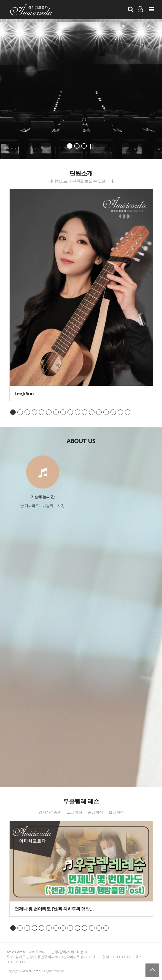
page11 (85, 412)
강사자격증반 (50, 812)
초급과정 (116, 812)
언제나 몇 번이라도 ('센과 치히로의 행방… (54, 909)
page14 (106, 412)
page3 (27, 412)
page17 (128, 412)
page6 (49, 412)
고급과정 (75, 812)
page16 (120, 412)
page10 (77, 412)
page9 (70, 412)
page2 (20, 412)
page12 (92, 412)
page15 (113, 412)
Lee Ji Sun (24, 393)
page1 (13, 412)
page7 (56, 412)
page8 (63, 412)
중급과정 (95, 812)
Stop (92, 146)
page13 (99, 412)
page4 (34, 412)
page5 (42, 412)
